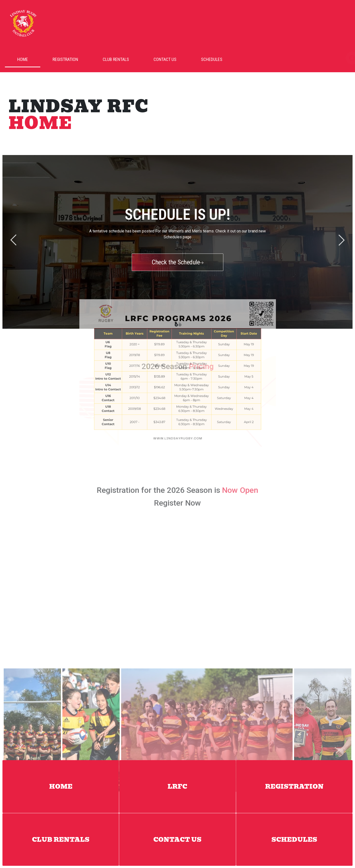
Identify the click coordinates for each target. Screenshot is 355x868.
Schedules (212, 59)
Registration (65, 59)
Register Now (177, 399)
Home (23, 59)
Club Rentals (116, 59)
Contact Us (165, 59)
